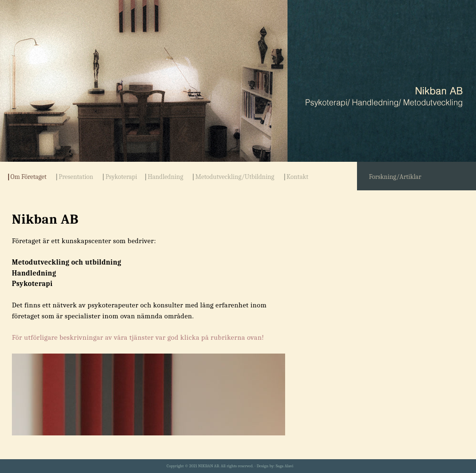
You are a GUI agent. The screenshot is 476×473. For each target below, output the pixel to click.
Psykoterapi (121, 177)
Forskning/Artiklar (395, 177)
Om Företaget (29, 177)
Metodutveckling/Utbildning (235, 177)
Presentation (76, 177)
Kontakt (297, 177)
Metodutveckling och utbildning (67, 262)
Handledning (165, 177)
